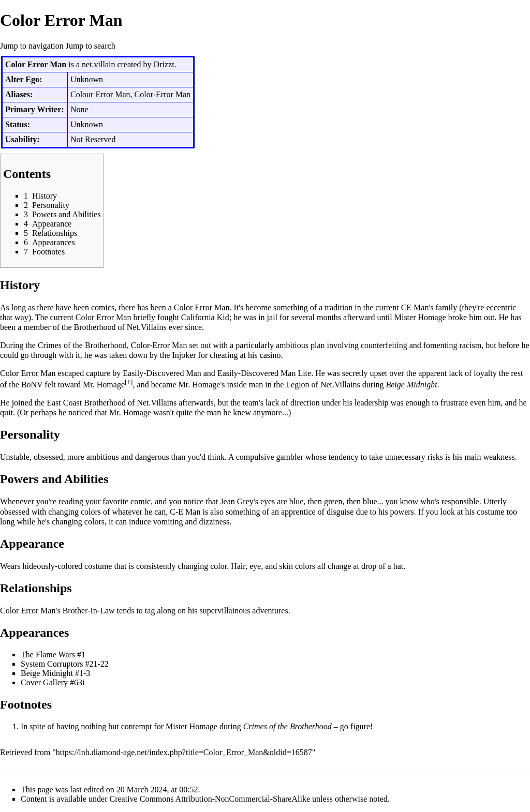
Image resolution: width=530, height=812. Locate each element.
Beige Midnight (411, 385)
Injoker (184, 355)
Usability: (23, 139)
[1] (129, 382)
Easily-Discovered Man (162, 373)
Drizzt (164, 64)
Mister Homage (420, 317)
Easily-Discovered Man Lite (264, 373)
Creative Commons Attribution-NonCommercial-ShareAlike (210, 799)
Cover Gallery (44, 682)
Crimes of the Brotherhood (82, 345)
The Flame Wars (48, 655)
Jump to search (91, 46)
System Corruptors (52, 664)
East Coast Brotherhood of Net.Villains (112, 403)
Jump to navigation (32, 46)
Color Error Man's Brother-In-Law (57, 611)
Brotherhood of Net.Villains (120, 327)
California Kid (205, 317)
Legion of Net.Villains (323, 385)
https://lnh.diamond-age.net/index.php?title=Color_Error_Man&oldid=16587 (184, 752)
